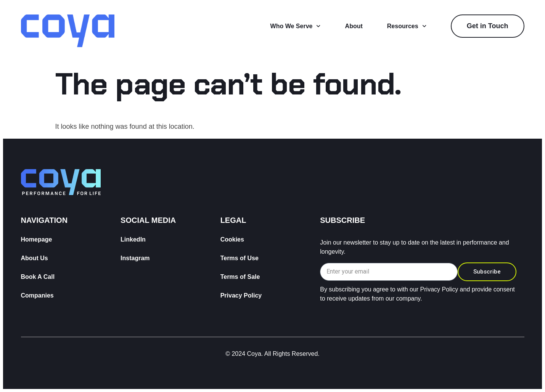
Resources (407, 26)
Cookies (232, 239)
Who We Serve (296, 26)
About (354, 26)
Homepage (37, 239)
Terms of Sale (240, 277)
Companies (37, 295)
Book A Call (38, 277)
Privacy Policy (241, 295)
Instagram (135, 258)
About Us (35, 258)
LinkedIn (133, 239)
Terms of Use (240, 258)
